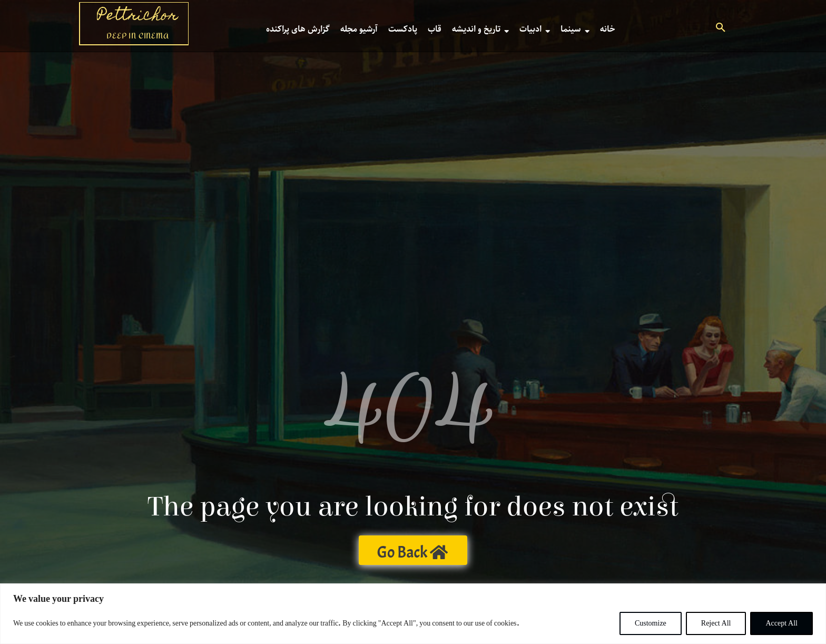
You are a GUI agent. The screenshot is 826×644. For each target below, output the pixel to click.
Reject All (716, 623)
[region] (413, 614)
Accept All (781, 623)
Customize (651, 623)
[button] (721, 29)
